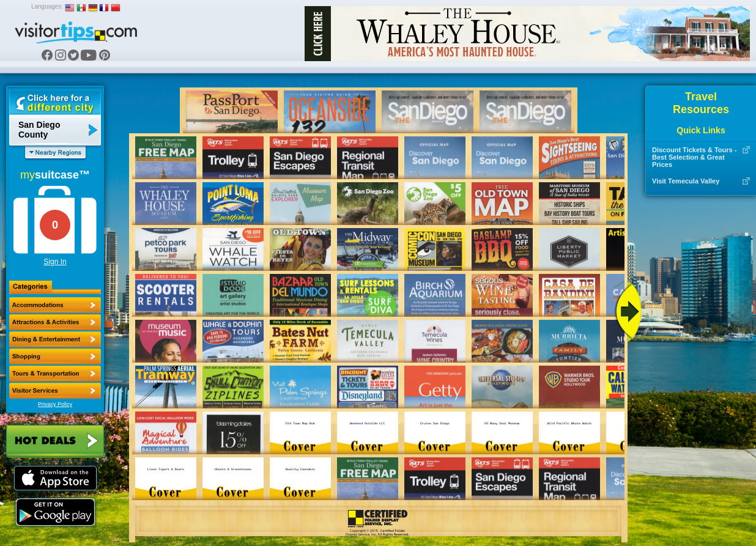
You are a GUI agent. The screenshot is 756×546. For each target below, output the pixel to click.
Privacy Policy (55, 404)
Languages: (47, 6)
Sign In (55, 262)
